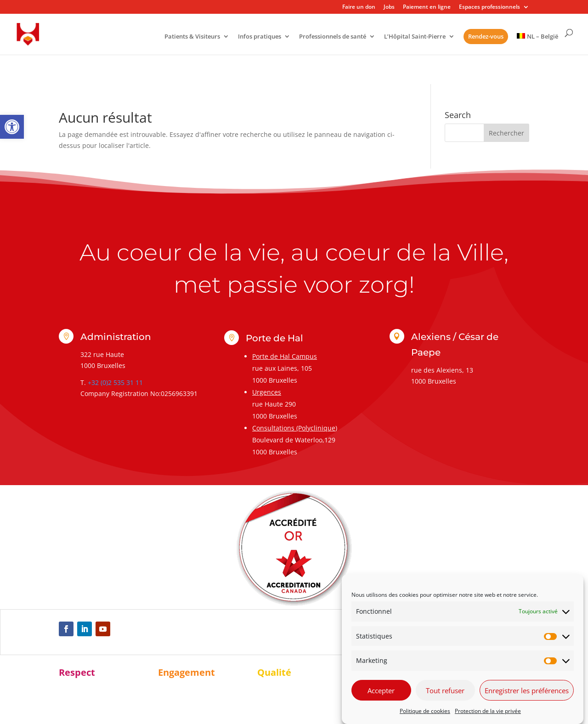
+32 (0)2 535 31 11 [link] (115, 382)
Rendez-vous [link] (486, 36)
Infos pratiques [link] (260, 37)
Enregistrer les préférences (527, 691)
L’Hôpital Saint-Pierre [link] (415, 37)
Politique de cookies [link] (425, 712)
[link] (12, 127)
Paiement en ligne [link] (427, 7)
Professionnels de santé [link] (333, 37)
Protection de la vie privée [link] (488, 712)
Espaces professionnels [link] (489, 7)
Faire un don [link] (359, 7)
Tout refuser (445, 691)
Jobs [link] (389, 7)
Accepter (381, 691)
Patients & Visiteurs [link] (192, 37)
